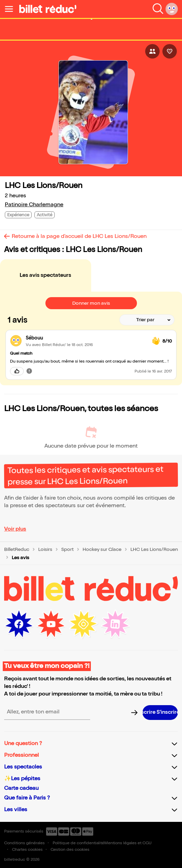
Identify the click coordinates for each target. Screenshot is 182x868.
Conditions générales (24, 843)
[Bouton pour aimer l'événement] (170, 51)
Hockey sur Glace (102, 550)
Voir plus (15, 529)
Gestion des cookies (70, 850)
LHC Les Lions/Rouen (154, 550)
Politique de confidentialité (78, 843)
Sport (67, 550)
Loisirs (45, 550)
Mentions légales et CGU (128, 843)
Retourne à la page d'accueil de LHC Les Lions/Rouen (79, 236)
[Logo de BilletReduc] (48, 9)
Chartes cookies (27, 850)
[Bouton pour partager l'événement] (152, 51)
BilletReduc (17, 550)
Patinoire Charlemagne (34, 205)
